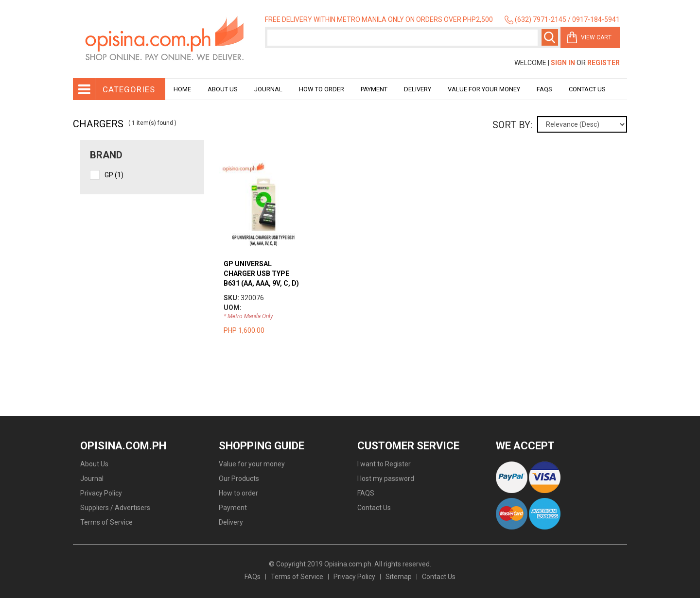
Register (604, 63)
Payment (374, 89)
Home (182, 89)
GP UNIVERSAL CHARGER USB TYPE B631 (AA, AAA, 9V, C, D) (261, 273)
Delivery (418, 89)
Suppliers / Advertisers (115, 508)
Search (550, 37)
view (263, 165)
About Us (223, 89)
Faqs (544, 89)
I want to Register (384, 464)
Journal (268, 89)
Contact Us (587, 89)
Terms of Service (106, 522)
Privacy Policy (101, 493)
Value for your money (484, 89)
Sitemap (399, 577)
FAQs (253, 577)
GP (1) (114, 175)
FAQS (366, 493)
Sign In (563, 63)
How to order (322, 89)
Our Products (239, 478)
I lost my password (386, 478)
